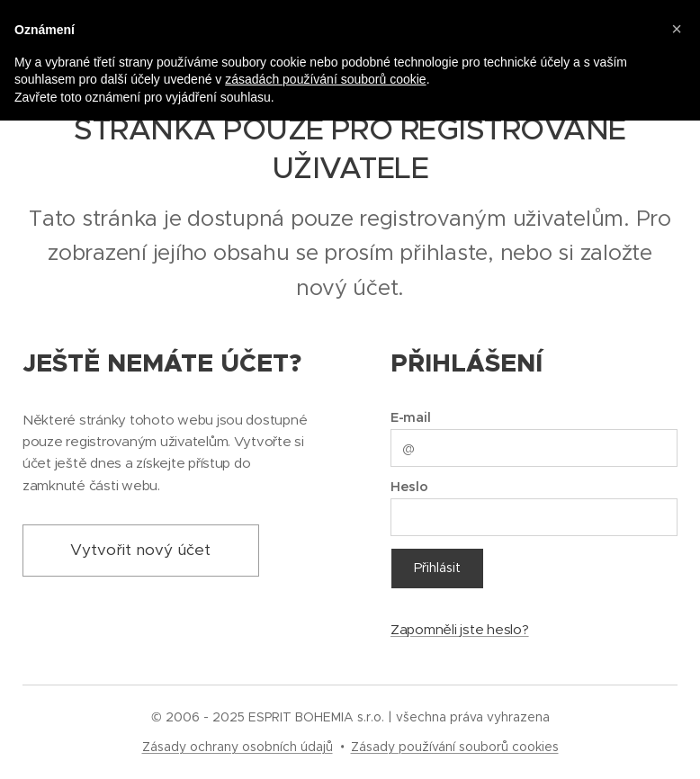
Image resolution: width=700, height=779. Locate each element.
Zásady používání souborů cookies (455, 747)
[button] (677, 29)
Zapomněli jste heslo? (460, 628)
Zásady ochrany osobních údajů (238, 747)
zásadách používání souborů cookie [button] (325, 79)
